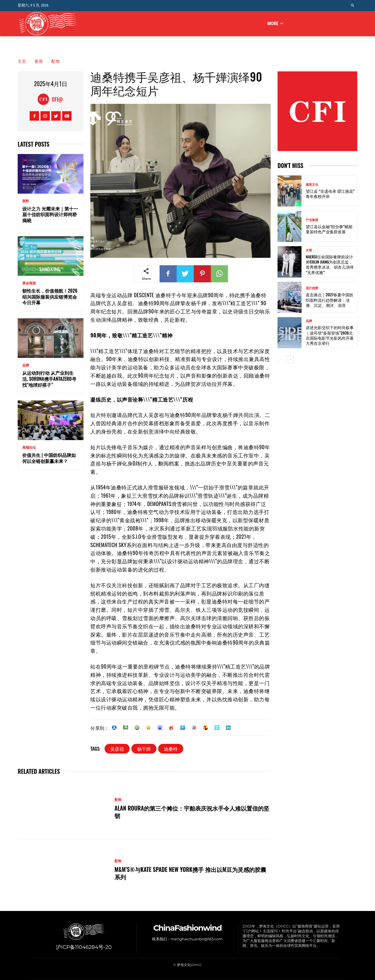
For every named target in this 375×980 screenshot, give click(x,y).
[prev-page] (281, 359)
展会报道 (29, 283)
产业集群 (312, 220)
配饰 (56, 61)
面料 (26, 201)
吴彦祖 (117, 749)
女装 (309, 250)
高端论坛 (29, 448)
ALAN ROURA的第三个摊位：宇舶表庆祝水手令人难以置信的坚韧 (192, 812)
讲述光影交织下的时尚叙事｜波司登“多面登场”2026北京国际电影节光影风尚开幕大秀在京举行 (330, 335)
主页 (22, 61)
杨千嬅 (144, 749)
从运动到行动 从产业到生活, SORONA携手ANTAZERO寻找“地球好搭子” (49, 379)
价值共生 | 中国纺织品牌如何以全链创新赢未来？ (49, 458)
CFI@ (57, 99)
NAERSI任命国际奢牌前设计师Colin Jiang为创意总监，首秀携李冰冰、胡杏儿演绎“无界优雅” (330, 264)
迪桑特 (171, 749)
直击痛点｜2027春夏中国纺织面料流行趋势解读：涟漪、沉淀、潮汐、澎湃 (330, 300)
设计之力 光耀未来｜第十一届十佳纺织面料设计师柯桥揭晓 (50, 214)
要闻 (39, 61)
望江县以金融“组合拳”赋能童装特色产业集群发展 (329, 229)
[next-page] (290, 359)
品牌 (26, 365)
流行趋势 (312, 288)
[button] (353, 6)
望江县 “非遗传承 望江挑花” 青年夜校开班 (330, 194)
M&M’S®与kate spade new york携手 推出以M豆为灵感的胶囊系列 (190, 873)
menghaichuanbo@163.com (197, 939)
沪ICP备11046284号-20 (84, 947)
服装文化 (312, 185)
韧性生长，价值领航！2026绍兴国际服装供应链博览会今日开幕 (50, 297)
